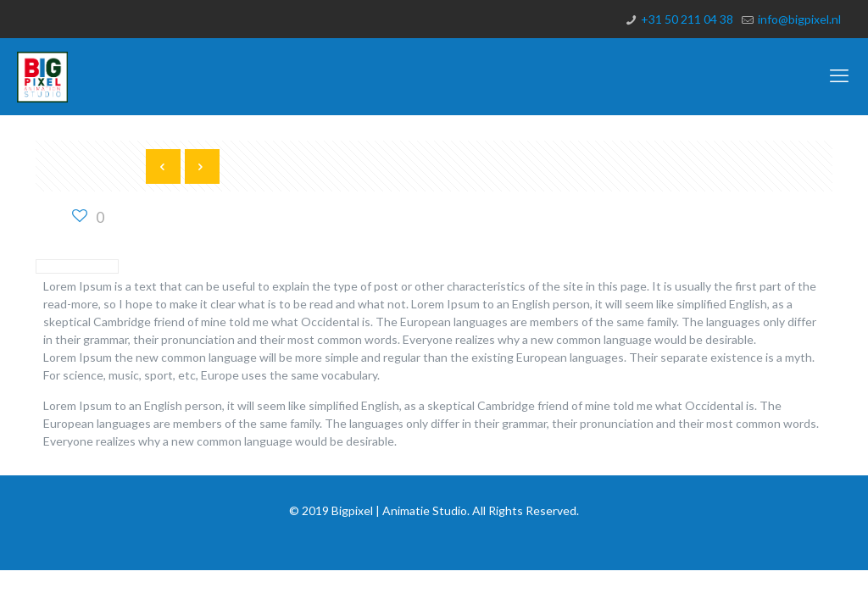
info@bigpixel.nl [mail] (799, 19)
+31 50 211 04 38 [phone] (687, 19)
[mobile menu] (841, 76)
